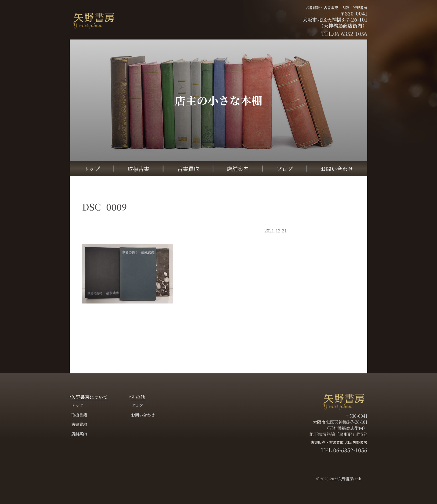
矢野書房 (346, 479)
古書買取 (188, 169)
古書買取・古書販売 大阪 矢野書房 (336, 7)
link (358, 479)
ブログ (285, 169)
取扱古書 (138, 169)
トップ (92, 169)
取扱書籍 (79, 415)
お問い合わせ (337, 169)
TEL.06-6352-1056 (344, 450)
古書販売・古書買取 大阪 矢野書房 (339, 442)
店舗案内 (238, 169)
